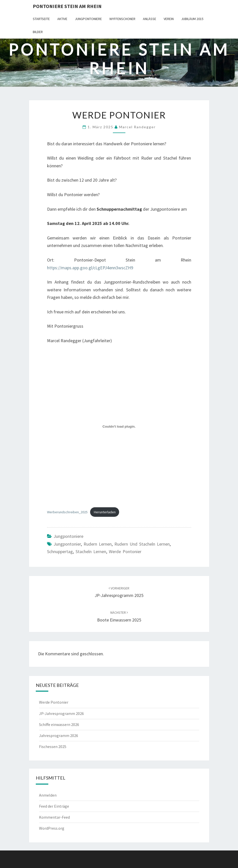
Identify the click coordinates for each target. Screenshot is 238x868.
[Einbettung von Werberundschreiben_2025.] (119, 427)
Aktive (62, 19)
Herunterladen (105, 512)
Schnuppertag (60, 551)
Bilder (38, 32)
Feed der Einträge (54, 806)
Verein (169, 19)
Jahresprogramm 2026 (59, 735)
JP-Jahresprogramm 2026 (61, 713)
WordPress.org (52, 828)
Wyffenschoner (122, 19)
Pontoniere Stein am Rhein (67, 6)
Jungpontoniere (88, 19)
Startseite (41, 19)
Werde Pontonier (54, 702)
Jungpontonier (67, 544)
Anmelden (48, 795)
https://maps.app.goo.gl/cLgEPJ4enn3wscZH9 (90, 268)
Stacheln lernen (91, 551)
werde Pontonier (125, 551)
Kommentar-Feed (54, 817)
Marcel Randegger (137, 127)
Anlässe (150, 19)
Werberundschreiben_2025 (67, 512)
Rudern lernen (98, 544)
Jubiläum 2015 (192, 19)
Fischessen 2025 (53, 747)
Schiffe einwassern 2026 (59, 724)
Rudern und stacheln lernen (142, 544)
